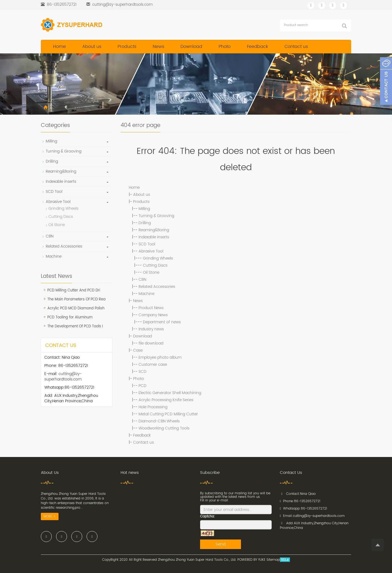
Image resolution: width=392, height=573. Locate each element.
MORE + (50, 516)
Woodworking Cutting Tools (164, 428)
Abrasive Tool (151, 251)
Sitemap (273, 560)
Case (138, 350)
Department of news (162, 322)
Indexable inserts (154, 237)
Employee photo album (160, 357)
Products (127, 47)
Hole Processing (153, 407)
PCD (143, 386)
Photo (225, 47)
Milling (144, 209)
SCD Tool (147, 244)
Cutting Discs (155, 265)
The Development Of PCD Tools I (75, 326)
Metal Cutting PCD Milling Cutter (168, 414)
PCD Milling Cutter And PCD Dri (74, 290)
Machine (146, 294)
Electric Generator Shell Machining (170, 393)
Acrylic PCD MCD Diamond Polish (76, 308)
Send (221, 544)
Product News (151, 308)
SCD (143, 372)
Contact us (296, 47)
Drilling (145, 223)
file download (151, 343)
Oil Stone (151, 272)
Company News (153, 315)
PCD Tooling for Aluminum (70, 317)
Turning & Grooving (156, 216)
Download (191, 47)
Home (59, 47)
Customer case (153, 365)
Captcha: (208, 516)
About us (92, 47)
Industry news (151, 329)
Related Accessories (157, 287)
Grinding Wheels (158, 258)
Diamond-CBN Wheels (159, 421)
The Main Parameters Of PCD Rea (76, 299)
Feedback (258, 47)
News (158, 47)
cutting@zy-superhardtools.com (122, 4)
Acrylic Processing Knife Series (166, 400)
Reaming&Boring (154, 230)
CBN (142, 280)
